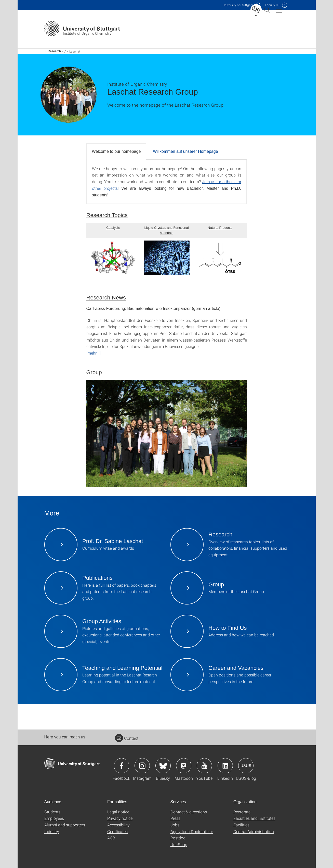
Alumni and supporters (65, 825)
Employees (54, 818)
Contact (127, 738)
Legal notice (118, 812)
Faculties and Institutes (254, 818)
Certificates (117, 831)
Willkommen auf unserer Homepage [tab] (185, 151)
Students (52, 812)
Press (175, 818)
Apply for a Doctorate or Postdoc (192, 835)
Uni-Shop (179, 844)
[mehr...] (94, 353)
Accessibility (118, 825)
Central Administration (254, 831)
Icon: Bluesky (163, 766)
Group (94, 372)
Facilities (241, 825)
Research (54, 51)
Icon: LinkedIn (225, 766)
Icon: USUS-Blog (246, 766)
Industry (52, 831)
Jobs (175, 825)
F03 (272, 5)
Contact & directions (189, 812)
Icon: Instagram (142, 766)
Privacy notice (120, 818)
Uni (238, 5)
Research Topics (107, 215)
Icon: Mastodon (184, 766)
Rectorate (242, 812)
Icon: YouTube (204, 766)
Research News (106, 298)
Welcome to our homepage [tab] (116, 151)
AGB (111, 838)
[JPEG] (167, 434)
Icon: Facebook (122, 766)
